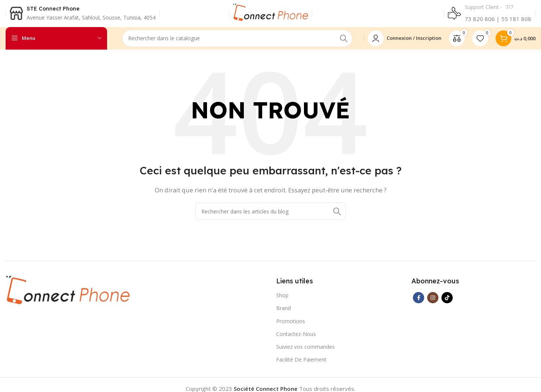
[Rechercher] (237, 41)
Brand (283, 311)
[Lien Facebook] (419, 301)
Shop (282, 298)
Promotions (291, 324)
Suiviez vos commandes (305, 350)
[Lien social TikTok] (447, 301)
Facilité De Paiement (301, 362)
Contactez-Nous (296, 337)
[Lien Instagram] (433, 301)
